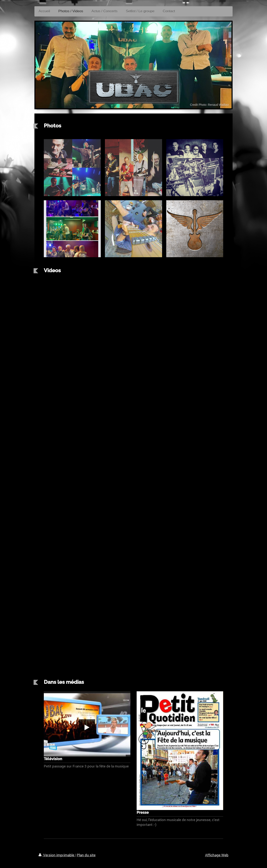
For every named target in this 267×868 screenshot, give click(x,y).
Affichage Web (217, 855)
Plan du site (86, 855)
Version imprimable (57, 855)
